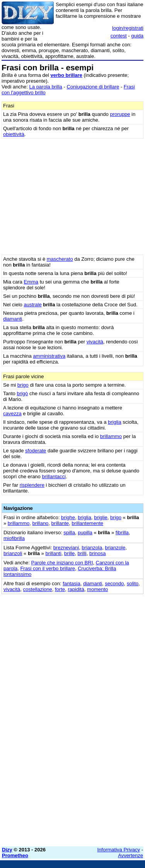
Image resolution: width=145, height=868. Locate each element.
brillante (60, 523)
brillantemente (87, 523)
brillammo (111, 436)
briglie (101, 517)
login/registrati (128, 28)
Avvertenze (130, 855)
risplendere (32, 485)
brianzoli (13, 553)
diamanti (13, 319)
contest (119, 36)
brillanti (53, 553)
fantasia (72, 583)
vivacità (95, 342)
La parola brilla (46, 87)
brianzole (115, 548)
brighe (68, 517)
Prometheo (15, 855)
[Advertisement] (72, 768)
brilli (82, 553)
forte (60, 589)
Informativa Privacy (119, 850)
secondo (114, 583)
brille (69, 553)
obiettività (14, 134)
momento (97, 589)
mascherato (60, 259)
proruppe (120, 114)
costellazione (38, 589)
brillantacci (54, 476)
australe (32, 305)
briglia (115, 422)
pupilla (85, 533)
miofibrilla (14, 538)
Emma (31, 282)
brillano (40, 523)
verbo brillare (66, 75)
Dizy (7, 850)
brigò (22, 393)
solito (133, 583)
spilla (69, 533)
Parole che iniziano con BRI (62, 563)
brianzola (92, 548)
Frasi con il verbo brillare (48, 568)
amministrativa (49, 356)
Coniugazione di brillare (93, 87)
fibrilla (122, 533)
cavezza (12, 414)
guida (137, 36)
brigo (23, 385)
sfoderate (36, 451)
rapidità (76, 589)
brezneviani (66, 548)
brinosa (98, 553)
